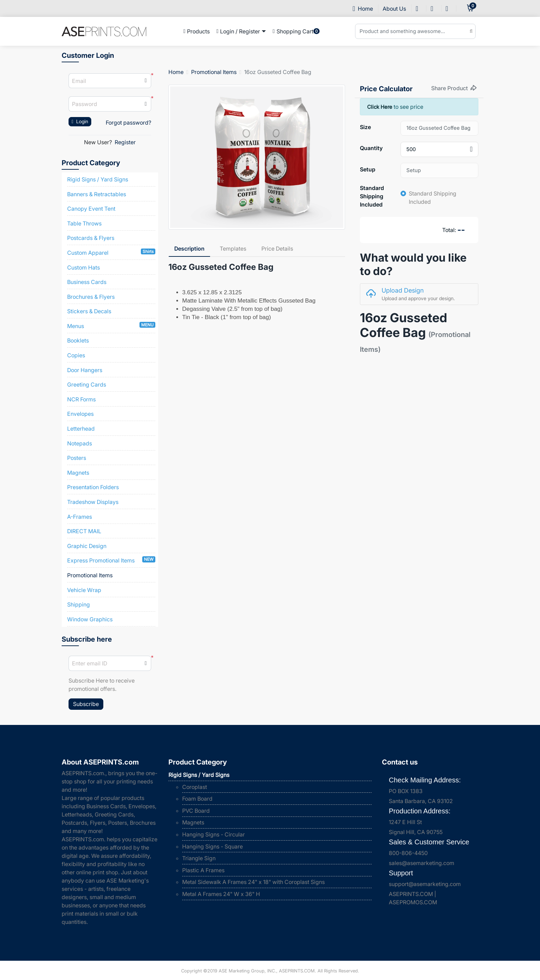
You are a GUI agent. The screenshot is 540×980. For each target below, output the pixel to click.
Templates (233, 249)
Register (125, 142)
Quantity (371, 148)
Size (365, 127)
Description (189, 249)
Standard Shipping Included (372, 196)
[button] (146, 104)
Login (80, 121)
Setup (368, 169)
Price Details (277, 249)
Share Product (454, 88)
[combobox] (439, 149)
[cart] (470, 8)
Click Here (381, 107)
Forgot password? (128, 123)
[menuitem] (197, 31)
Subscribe (86, 704)
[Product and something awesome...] (415, 31)
